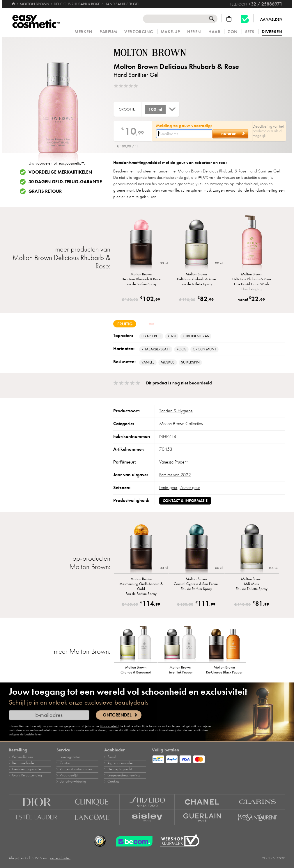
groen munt (204, 349)
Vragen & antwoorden (76, 769)
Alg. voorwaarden (121, 763)
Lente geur (168, 488)
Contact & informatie (185, 501)
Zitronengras (196, 336)
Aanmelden (271, 19)
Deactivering (262, 126)
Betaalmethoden (24, 763)
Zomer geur (190, 488)
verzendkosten (60, 858)
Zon (233, 32)
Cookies (113, 781)
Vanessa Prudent (173, 462)
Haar (214, 32)
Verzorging (139, 32)
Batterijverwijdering (73, 781)
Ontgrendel (117, 715)
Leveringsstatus (70, 757)
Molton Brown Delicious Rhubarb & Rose (176, 66)
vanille (148, 362)
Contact (66, 763)
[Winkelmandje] (229, 19)
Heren (194, 32)
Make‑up (170, 32)
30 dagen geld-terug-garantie (65, 182)
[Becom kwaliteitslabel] (245, 19)
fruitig (125, 324)
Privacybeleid (109, 726)
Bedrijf (112, 757)
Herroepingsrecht (120, 769)
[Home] (13, 1)
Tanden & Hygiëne (176, 411)
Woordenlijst (69, 775)
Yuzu (172, 336)
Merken (83, 32)
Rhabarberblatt (156, 349)
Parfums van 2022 (175, 475)
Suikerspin (190, 362)
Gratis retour (45, 191)
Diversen (272, 32)
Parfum (108, 32)
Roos (181, 349)
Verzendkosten (22, 757)
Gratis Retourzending (27, 775)
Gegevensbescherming (124, 775)
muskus (168, 362)
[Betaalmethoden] (219, 758)
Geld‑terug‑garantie (26, 769)
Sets (250, 32)
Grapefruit (151, 336)
